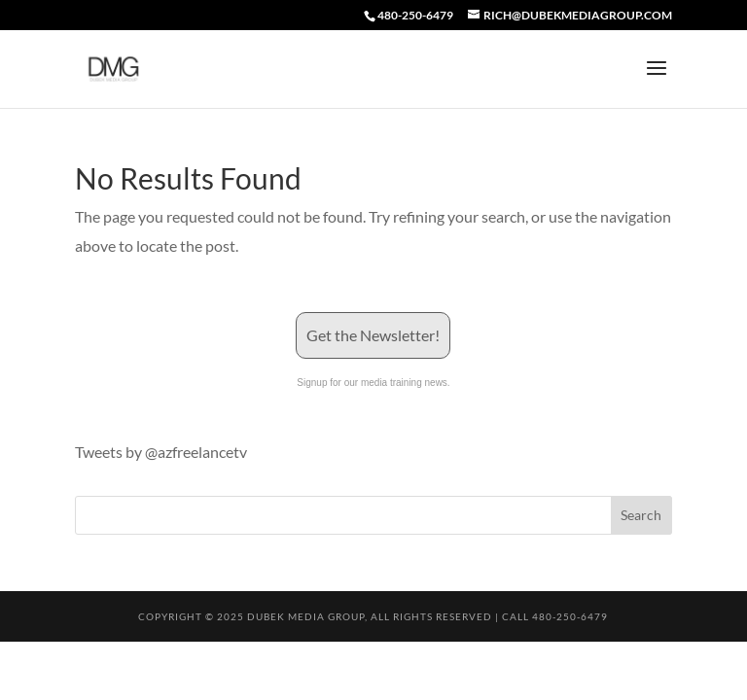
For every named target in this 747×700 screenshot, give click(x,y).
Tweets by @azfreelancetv (161, 452)
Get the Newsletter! (373, 335)
